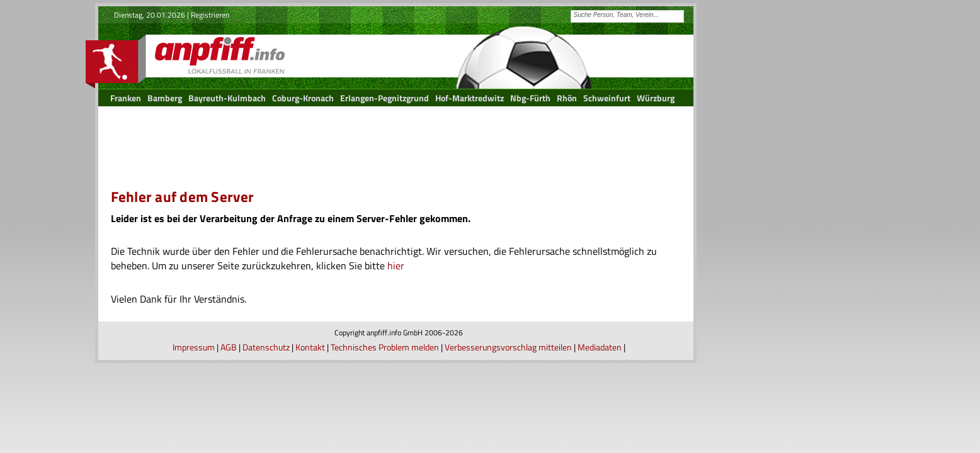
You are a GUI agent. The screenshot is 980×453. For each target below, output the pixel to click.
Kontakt (310, 347)
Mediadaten (600, 347)
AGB (229, 347)
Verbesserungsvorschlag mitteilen (508, 347)
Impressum (194, 347)
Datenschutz (266, 347)
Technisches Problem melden (385, 347)
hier (396, 266)
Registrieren (210, 15)
